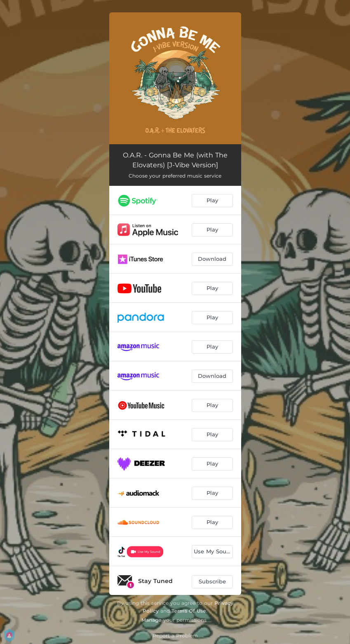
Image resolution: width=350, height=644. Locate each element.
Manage (152, 620)
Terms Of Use (189, 611)
